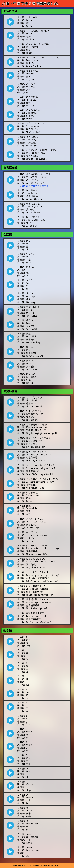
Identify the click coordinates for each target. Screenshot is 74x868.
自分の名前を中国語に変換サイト (34, 186)
